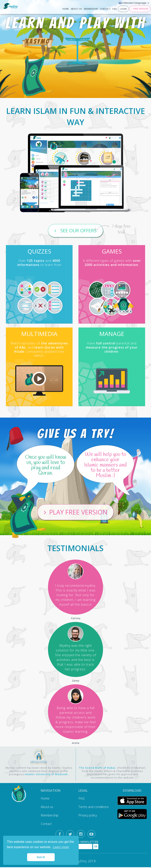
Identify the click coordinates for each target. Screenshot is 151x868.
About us (76, 9)
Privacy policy (88, 816)
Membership (91, 9)
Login (123, 9)
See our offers (78, 231)
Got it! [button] (41, 857)
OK (96, 847)
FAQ (115, 9)
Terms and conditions (94, 808)
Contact (105, 9)
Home (66, 9)
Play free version (78, 512)
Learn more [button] (61, 847)
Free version (141, 9)
